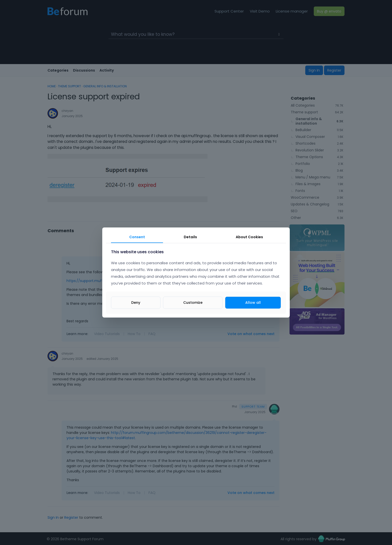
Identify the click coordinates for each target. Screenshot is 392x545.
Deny (136, 303)
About (249, 237)
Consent (137, 237)
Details (190, 237)
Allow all (253, 303)
